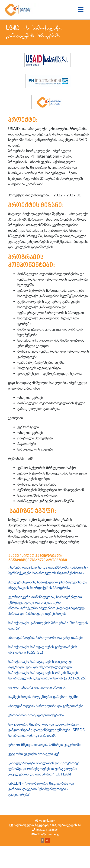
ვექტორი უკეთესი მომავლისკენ (34, 754)
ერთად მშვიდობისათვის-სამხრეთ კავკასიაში (44, 745)
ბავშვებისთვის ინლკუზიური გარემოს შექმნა (43, 697)
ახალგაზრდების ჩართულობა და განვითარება (46, 638)
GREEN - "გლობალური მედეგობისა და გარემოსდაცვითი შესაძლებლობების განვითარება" (41, 789)
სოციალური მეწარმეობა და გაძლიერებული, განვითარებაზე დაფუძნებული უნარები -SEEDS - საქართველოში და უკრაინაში (48, 730)
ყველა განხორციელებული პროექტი (38, 687)
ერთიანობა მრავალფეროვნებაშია (36, 715)
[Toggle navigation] (81, 10)
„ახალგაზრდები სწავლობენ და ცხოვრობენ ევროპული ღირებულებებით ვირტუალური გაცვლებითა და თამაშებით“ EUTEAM (44, 769)
